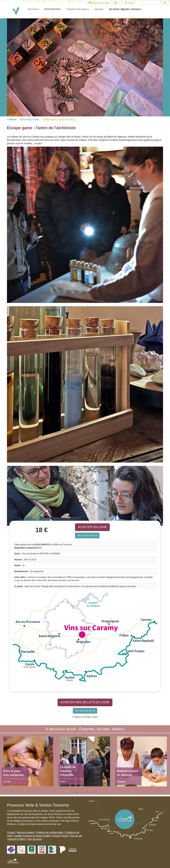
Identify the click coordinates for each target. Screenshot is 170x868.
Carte (129, 3)
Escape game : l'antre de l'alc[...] (60, 119)
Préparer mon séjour (78, 9)
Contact (11, 832)
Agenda (99, 9)
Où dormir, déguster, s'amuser (125, 9)
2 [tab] (83, 792)
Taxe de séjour (35, 839)
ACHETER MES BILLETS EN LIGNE (85, 702)
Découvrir (34, 9)
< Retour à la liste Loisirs (85, 717)
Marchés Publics (17, 839)
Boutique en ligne (99, 3)
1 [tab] (78, 792)
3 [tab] (87, 792)
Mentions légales (26, 832)
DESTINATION (53, 9)
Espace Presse (60, 836)
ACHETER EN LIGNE (92, 527)
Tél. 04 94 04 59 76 (87, 535)
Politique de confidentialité (50, 832)
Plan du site (76, 836)
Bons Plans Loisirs (30, 119)
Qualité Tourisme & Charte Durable (33, 836)
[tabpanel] (28, 763)
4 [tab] (92, 792)
